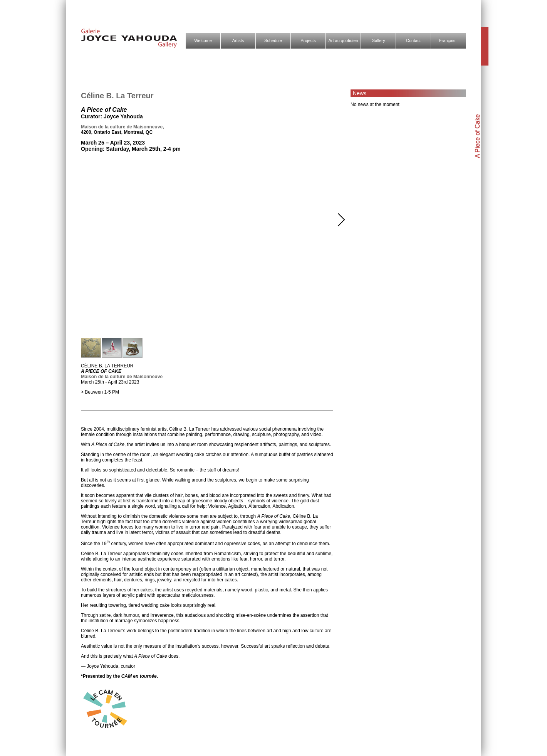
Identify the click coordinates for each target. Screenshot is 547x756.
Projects (308, 40)
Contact (413, 40)
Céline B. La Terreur (117, 96)
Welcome (203, 40)
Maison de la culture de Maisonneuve (122, 127)
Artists (238, 40)
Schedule (273, 40)
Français (447, 40)
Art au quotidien (343, 40)
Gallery (378, 40)
